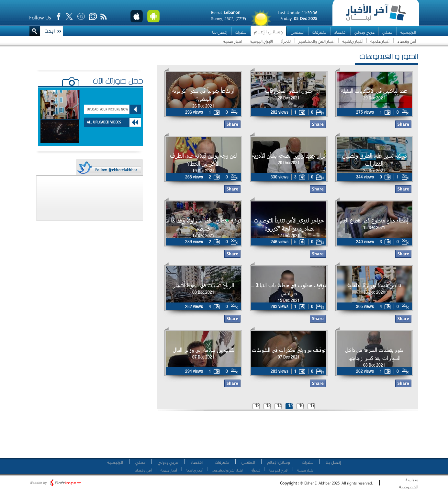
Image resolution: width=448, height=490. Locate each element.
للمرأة (286, 41)
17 (312, 406)
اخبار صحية (233, 41)
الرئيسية (408, 32)
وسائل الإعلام (269, 32)
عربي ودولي (364, 32)
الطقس (297, 32)
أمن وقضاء (407, 41)
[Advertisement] (285, 437)
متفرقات (319, 32)
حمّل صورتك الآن (118, 82)
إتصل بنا (220, 32)
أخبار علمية (380, 41)
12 (257, 406)
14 (279, 406)
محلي (387, 32)
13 (268, 406)
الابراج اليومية (261, 41)
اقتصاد (340, 32)
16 (301, 406)
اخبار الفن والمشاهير (316, 41)
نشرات (241, 32)
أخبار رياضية (352, 41)
